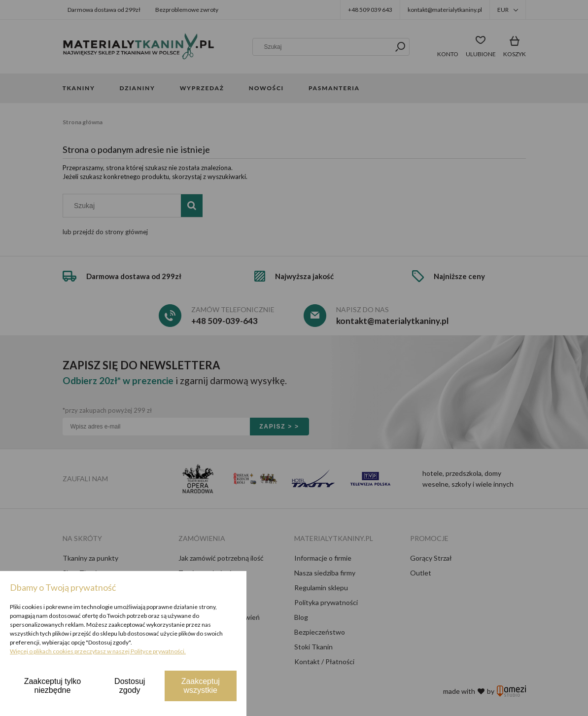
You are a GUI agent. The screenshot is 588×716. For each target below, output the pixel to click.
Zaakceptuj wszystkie (201, 686)
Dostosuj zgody (130, 686)
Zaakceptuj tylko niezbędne (53, 686)
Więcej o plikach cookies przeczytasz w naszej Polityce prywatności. (98, 651)
